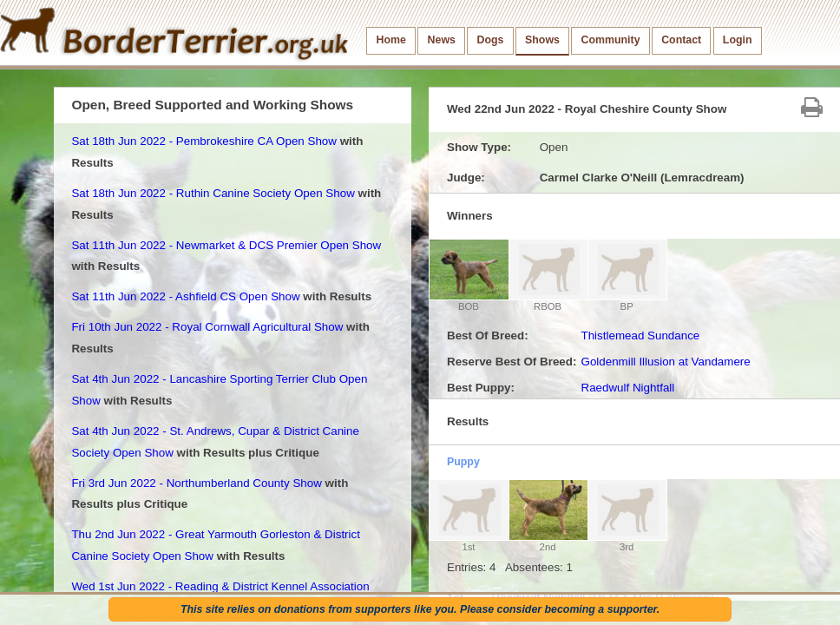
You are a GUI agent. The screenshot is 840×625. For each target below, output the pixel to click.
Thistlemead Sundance (640, 336)
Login (738, 40)
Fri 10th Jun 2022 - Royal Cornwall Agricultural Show (207, 327)
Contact (681, 40)
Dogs (491, 40)
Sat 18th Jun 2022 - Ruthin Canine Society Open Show (213, 193)
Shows (542, 40)
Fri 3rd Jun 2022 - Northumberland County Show (196, 483)
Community (611, 40)
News (442, 40)
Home (391, 40)
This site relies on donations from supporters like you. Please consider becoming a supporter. (420, 609)
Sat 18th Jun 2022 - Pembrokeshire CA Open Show (204, 141)
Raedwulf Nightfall (627, 388)
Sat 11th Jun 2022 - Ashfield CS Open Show (185, 296)
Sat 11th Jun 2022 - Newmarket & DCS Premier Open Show (226, 245)
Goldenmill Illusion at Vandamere (665, 362)
